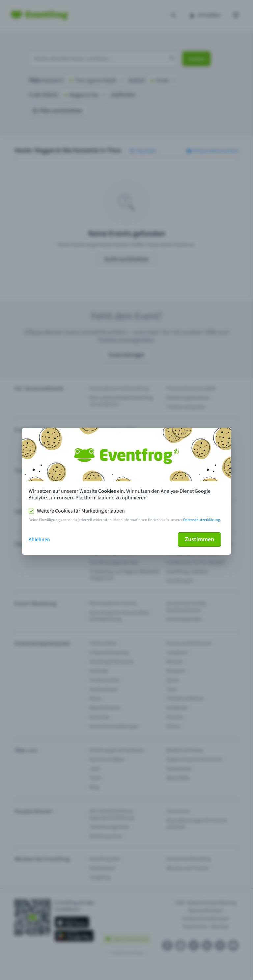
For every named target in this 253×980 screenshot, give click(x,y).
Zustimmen (199, 539)
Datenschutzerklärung (202, 520)
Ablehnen (39, 540)
